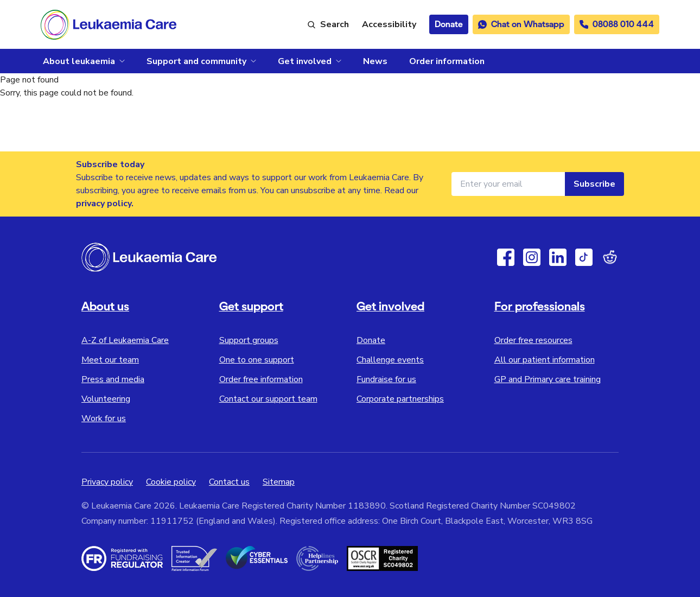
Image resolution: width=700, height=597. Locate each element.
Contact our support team (268, 399)
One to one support (257, 360)
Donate (371, 340)
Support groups (249, 340)
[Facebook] (506, 257)
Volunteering (106, 399)
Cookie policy (171, 482)
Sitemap (279, 482)
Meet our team (110, 360)
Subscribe (594, 184)
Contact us (229, 482)
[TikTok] (584, 257)
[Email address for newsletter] (508, 184)
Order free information (261, 379)
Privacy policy (107, 482)
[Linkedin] (558, 257)
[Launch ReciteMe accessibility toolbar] (389, 24)
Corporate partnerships (400, 399)
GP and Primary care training (548, 379)
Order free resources (533, 340)
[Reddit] (610, 257)
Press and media (113, 379)
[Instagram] (532, 257)
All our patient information (545, 360)
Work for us (104, 418)
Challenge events (390, 360)
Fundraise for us (386, 379)
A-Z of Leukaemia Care (125, 340)
